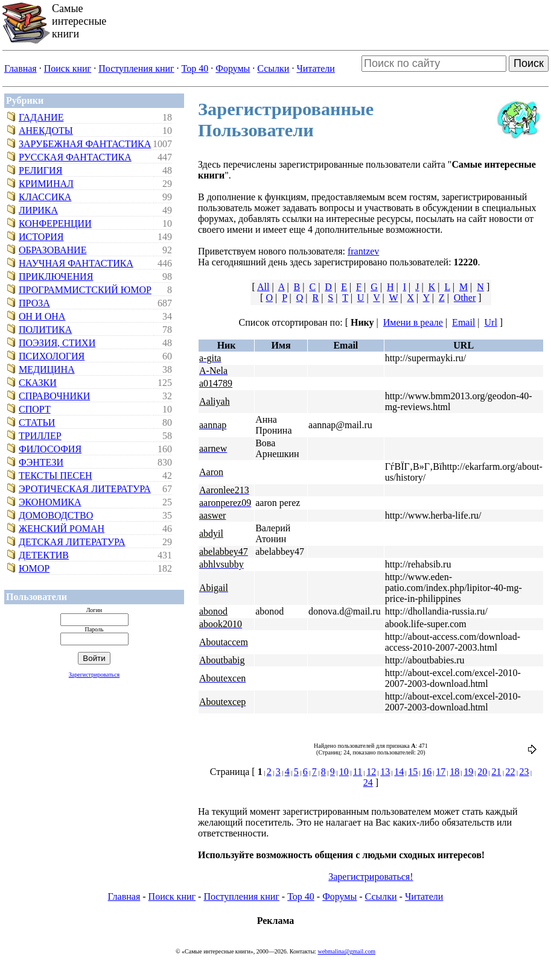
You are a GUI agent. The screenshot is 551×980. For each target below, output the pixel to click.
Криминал (46, 184)
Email (463, 322)
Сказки (38, 383)
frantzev (363, 251)
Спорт (35, 409)
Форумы (233, 68)
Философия (50, 449)
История (41, 237)
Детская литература (72, 542)
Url (491, 322)
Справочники (54, 396)
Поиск (529, 63)
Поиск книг (68, 68)
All (263, 287)
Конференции (55, 223)
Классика (45, 197)
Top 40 (195, 68)
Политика (45, 330)
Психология (52, 356)
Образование (53, 250)
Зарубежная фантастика (85, 144)
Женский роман (62, 529)
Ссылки (273, 68)
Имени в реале (413, 322)
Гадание (41, 117)
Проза (34, 303)
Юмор (34, 568)
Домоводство (56, 515)
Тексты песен (56, 476)
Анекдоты (46, 131)
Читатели (315, 68)
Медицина (47, 369)
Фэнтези (41, 462)
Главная (21, 68)
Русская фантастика (75, 157)
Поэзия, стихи (57, 343)
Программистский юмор (85, 290)
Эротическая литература (85, 489)
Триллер (40, 436)
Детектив (44, 555)
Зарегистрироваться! (371, 877)
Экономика (50, 502)
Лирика (38, 210)
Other (465, 298)
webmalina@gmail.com (346, 951)
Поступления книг (136, 68)
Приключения (56, 277)
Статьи (37, 422)
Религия (40, 170)
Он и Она (42, 316)
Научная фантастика (76, 263)
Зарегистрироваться (94, 675)
